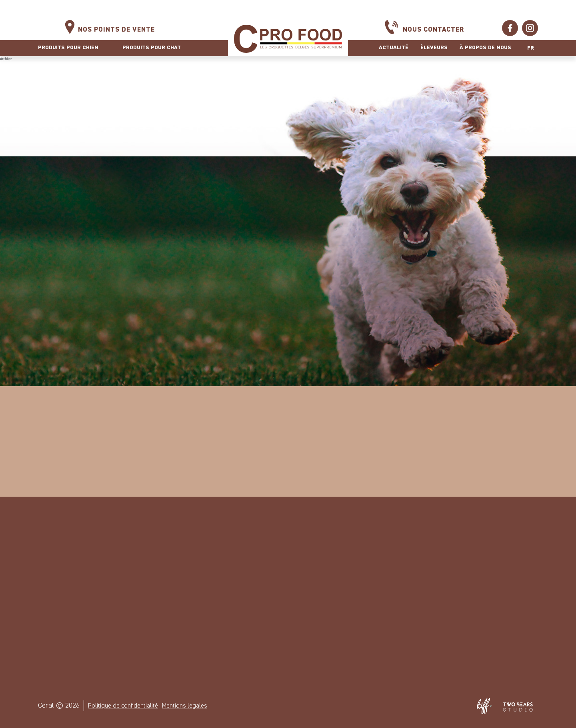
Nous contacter (433, 30)
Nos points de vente (116, 30)
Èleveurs (434, 48)
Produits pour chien (68, 48)
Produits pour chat (152, 48)
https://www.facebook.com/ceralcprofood (510, 28)
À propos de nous (485, 48)
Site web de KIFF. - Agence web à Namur (484, 706)
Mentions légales (185, 706)
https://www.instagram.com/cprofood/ (530, 28)
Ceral (288, 39)
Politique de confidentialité (123, 706)
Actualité (394, 48)
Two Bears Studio (518, 706)
